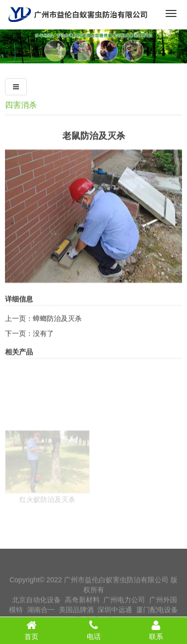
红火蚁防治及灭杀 (47, 522)
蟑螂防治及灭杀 (57, 328)
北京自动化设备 (36, 607)
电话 (93, 630)
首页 (31, 630)
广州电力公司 (124, 607)
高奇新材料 (82, 607)
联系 (156, 630)
